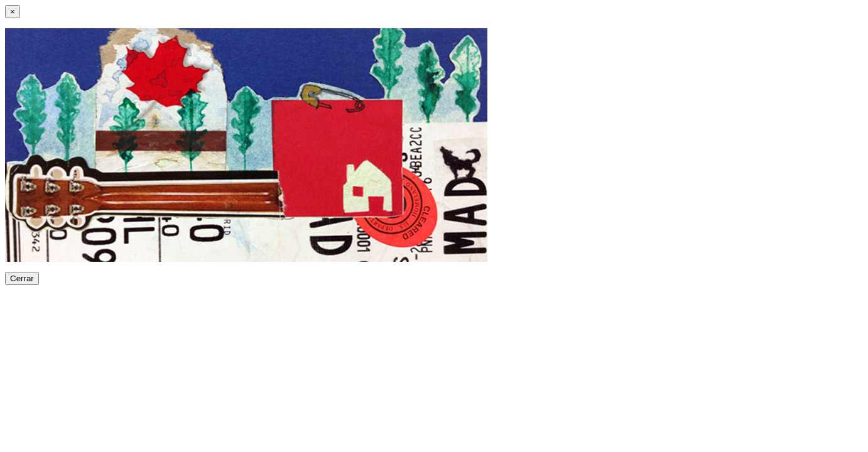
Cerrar (22, 278)
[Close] (13, 12)
